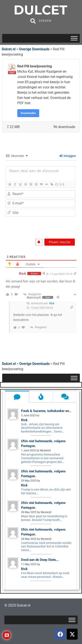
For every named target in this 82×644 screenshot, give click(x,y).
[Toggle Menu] (74, 38)
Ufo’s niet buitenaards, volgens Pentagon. (43, 443)
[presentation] (44, 227)
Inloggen (68, 156)
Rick (52, 303)
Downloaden (28, 113)
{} (57, 184)
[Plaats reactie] (60, 242)
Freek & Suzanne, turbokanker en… (46, 411)
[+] (62, 184)
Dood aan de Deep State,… (40, 560)
